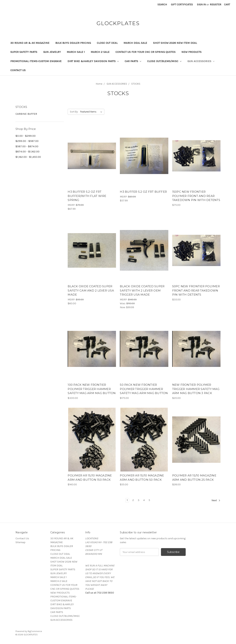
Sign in (201, 5)
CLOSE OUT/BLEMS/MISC (164, 61)
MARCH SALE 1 (76, 52)
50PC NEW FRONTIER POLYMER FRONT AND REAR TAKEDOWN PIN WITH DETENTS (196, 290)
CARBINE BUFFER (26, 114)
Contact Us (18, 70)
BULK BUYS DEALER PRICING (73, 43)
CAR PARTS (133, 61)
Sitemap (20, 542)
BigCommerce (35, 631)
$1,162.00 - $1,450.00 (28, 157)
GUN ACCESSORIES (201, 61)
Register (216, 5)
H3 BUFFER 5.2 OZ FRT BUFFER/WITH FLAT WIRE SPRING (87, 196)
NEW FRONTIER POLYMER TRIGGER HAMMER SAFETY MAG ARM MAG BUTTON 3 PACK (196, 389)
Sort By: (74, 112)
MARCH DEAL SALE (135, 43)
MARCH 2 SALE (100, 52)
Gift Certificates (182, 5)
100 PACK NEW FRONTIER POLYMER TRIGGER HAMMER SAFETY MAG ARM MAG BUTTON (92, 389)
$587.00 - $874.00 (27, 146)
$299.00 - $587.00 (27, 141)
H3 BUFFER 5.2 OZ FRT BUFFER (143, 192)
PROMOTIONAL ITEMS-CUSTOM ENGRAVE (36, 61)
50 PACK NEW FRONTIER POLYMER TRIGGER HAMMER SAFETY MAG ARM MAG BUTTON (144, 389)
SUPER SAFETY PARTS (24, 52)
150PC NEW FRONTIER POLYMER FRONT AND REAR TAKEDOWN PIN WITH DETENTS (196, 196)
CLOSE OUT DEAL (107, 43)
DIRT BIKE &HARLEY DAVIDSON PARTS (93, 61)
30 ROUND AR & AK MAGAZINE (30, 43)
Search (162, 5)
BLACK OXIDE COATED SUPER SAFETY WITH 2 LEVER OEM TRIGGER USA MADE (142, 290)
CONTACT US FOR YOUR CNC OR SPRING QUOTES (145, 52)
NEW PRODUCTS (191, 52)
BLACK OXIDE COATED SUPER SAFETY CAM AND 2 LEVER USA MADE (91, 290)
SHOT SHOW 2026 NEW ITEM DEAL (175, 43)
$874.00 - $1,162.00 (27, 151)
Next (216, 500)
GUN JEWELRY (52, 52)
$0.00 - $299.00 (26, 136)
